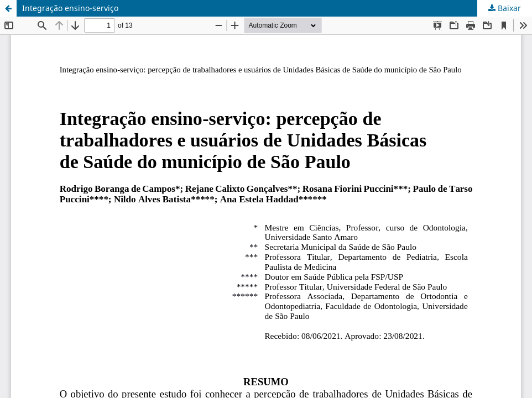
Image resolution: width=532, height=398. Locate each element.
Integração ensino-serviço (70, 8)
